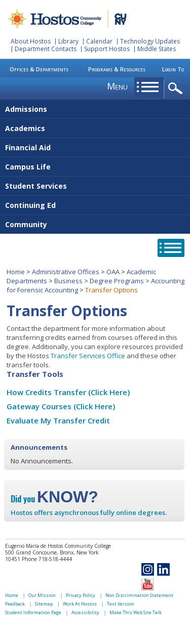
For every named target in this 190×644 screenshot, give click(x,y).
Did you (54, 499)
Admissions (26, 109)
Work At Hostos (80, 604)
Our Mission (42, 595)
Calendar (99, 41)
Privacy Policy (81, 595)
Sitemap (44, 604)
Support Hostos (107, 49)
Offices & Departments (39, 69)
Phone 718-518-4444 (47, 559)
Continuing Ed (30, 205)
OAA (113, 272)
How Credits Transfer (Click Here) (68, 392)
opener (177, 89)
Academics (25, 128)
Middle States (157, 49)
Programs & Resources (117, 69)
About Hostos (31, 41)
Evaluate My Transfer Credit (58, 420)
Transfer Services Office (88, 356)
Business (68, 281)
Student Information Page (33, 612)
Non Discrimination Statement (139, 595)
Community (26, 224)
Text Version (121, 604)
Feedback (15, 604)
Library (68, 41)
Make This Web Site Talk (136, 612)
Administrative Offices (66, 272)
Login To (173, 69)
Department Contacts (46, 49)
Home (16, 272)
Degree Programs (117, 281)
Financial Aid (28, 147)
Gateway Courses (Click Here (60, 406)
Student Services (36, 186)
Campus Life (28, 167)
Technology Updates (150, 41)
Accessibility (85, 612)
